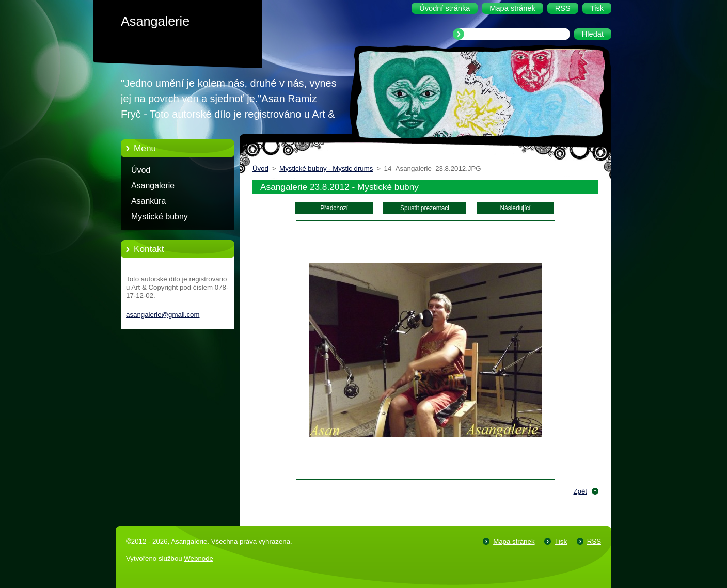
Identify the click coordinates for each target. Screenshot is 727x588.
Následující (515, 208)
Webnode (199, 558)
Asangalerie (153, 186)
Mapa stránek (514, 541)
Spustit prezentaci (425, 208)
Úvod (141, 170)
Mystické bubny (160, 217)
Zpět (580, 491)
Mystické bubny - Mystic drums (326, 169)
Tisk (561, 541)
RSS (594, 541)
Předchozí (334, 208)
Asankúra (148, 201)
